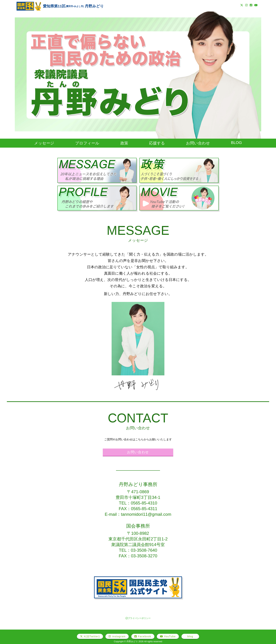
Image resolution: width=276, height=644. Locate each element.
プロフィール (87, 143)
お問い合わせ (198, 143)
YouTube (168, 636)
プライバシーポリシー (138, 618)
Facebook (143, 636)
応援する (157, 143)
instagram (117, 636)
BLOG (236, 143)
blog (190, 636)
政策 (124, 143)
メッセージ (44, 143)
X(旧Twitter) (90, 636)
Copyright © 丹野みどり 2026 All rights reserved (138, 641)
